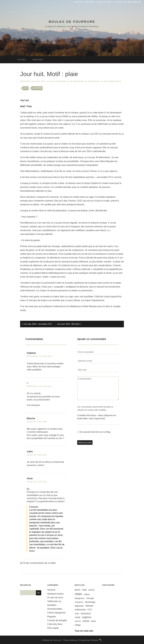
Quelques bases (55, 594)
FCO (90, 610)
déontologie (90, 602)
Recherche (25, 585)
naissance (86, 613)
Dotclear (95, 640)
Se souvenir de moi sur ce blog (95, 432)
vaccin (78, 621)
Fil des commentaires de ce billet (39, 563)
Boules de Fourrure (72, 22)
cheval (91, 590)
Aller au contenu (84, 2)
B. (28, 383)
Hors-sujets (53, 628)
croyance (79, 602)
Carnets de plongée (57, 620)
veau (93, 621)
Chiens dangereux (56, 613)
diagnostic (79, 606)
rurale (78, 617)
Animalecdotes (55, 609)
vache (86, 621)
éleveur (90, 606)
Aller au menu (105, 2)
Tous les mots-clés (84, 631)
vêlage (78, 625)
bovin (77, 590)
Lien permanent (112, 81)
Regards (52, 617)
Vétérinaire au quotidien (85, 81)
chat (26, 88)
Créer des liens (55, 624)
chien (78, 594)
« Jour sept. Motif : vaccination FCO (37, 324)
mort (77, 613)
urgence (87, 617)
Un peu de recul (55, 597)
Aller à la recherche (128, 2)
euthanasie (80, 610)
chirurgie (37, 88)
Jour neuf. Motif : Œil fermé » (69, 324)
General (51, 590)
